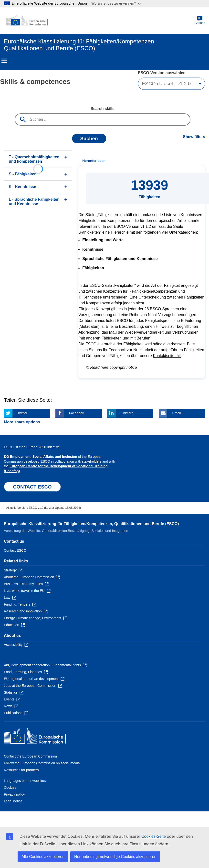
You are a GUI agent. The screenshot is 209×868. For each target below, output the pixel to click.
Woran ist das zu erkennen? (116, 3)
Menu (4, 61)
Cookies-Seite (154, 836)
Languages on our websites (25, 781)
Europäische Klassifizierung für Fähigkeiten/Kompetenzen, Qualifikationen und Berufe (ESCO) (91, 524)
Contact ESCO (15, 550)
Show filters (194, 137)
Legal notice (13, 801)
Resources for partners (21, 770)
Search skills (103, 109)
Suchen (89, 139)
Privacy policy (14, 794)
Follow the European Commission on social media (42, 763)
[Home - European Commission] (28, 20)
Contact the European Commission (30, 756)
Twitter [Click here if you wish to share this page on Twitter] (22, 413)
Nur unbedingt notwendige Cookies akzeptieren (115, 857)
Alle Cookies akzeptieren (43, 857)
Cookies (10, 788)
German (200, 20)
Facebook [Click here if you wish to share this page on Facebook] (76, 413)
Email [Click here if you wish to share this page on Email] (176, 413)
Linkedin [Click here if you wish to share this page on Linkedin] (127, 413)
